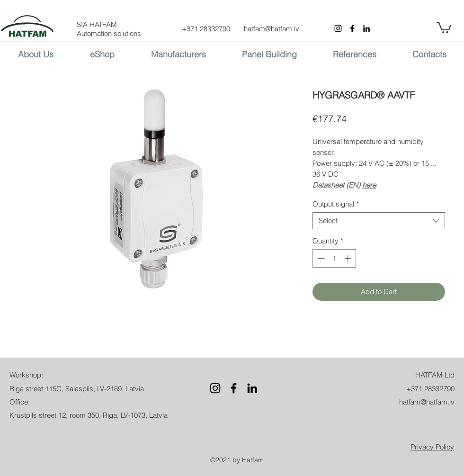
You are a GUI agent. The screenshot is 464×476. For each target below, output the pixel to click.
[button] (444, 27)
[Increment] (349, 258)
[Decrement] (320, 258)
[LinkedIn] (366, 28)
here (369, 185)
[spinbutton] (335, 258)
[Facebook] (352, 28)
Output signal (336, 204)
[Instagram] (338, 28)
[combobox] (379, 221)
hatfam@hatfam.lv (272, 29)
